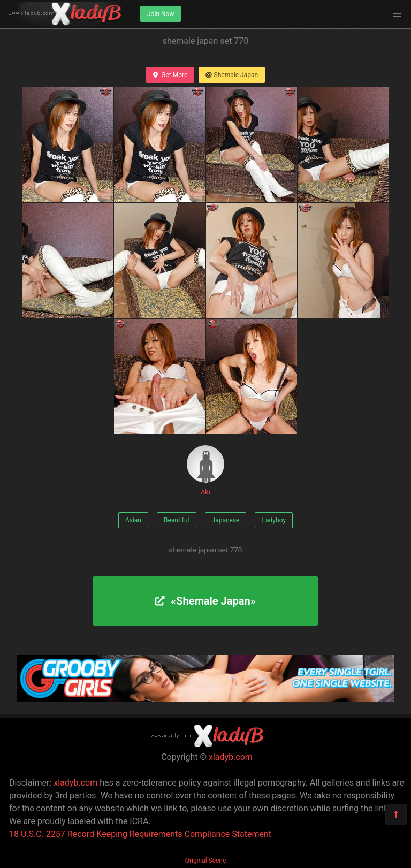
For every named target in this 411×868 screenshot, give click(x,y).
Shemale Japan (232, 75)
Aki (205, 471)
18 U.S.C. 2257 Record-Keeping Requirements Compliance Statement (140, 834)
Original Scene (206, 861)
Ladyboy (274, 520)
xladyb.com (231, 757)
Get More (170, 75)
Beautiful (177, 520)
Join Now (161, 14)
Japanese (226, 520)
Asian (133, 520)
